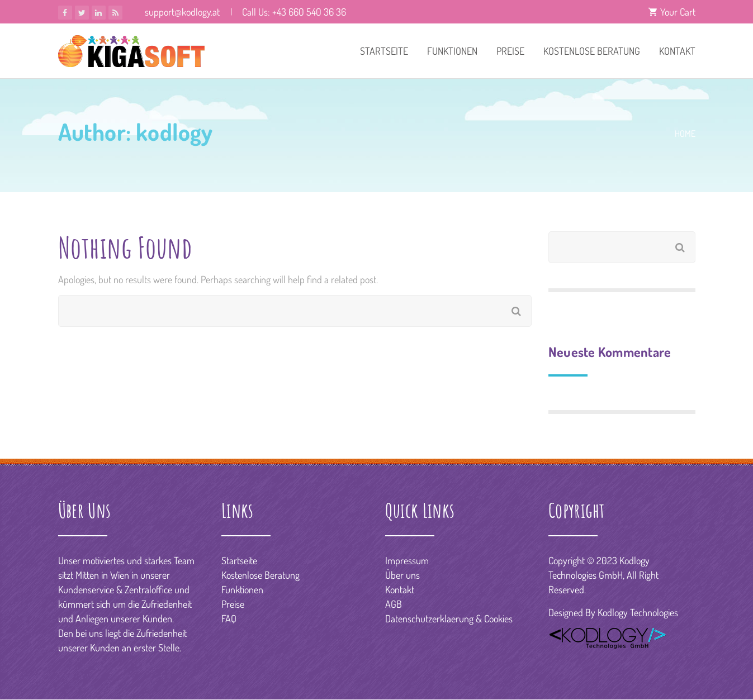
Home (685, 134)
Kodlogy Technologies (638, 612)
